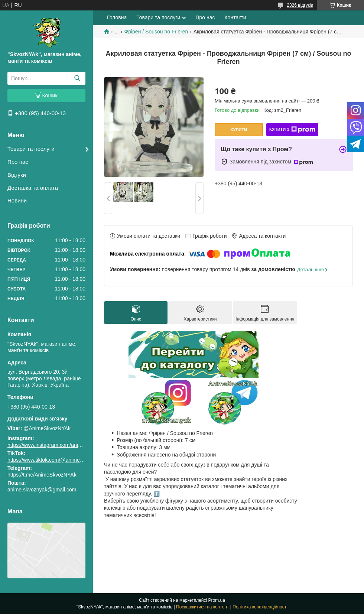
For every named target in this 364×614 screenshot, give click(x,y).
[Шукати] (77, 78)
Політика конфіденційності (260, 607)
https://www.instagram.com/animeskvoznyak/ (59, 445)
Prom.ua (217, 600)
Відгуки (17, 175)
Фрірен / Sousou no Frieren (156, 32)
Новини (17, 200)
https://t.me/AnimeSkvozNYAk (42, 475)
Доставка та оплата (33, 188)
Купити (239, 130)
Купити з (292, 130)
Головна (117, 17)
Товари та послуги (31, 149)
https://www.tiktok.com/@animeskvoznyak (56, 460)
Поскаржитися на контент (202, 607)
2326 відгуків (300, 5)
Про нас (18, 162)
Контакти (235, 17)
